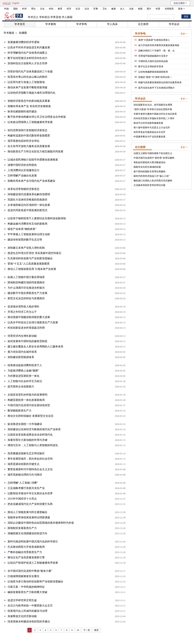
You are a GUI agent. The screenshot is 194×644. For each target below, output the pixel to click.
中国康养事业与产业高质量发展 (149, 137)
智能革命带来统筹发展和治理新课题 (29, 517)
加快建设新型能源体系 (21, 357)
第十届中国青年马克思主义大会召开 (152, 128)
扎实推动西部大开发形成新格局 (26, 547)
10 (78, 630)
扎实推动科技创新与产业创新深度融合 (30, 258)
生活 (78, 9)
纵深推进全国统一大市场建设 (25, 424)
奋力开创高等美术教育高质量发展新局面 (159, 45)
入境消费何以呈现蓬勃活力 (23, 170)
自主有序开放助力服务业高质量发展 (29, 146)
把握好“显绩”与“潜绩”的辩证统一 (155, 77)
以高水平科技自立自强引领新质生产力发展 (33, 322)
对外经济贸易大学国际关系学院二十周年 (154, 118)
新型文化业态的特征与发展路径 (26, 298)
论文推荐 (143, 24)
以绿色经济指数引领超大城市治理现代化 (31, 93)
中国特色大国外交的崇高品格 (153, 61)
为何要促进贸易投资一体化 (23, 376)
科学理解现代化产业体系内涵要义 (27, 53)
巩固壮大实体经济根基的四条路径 (27, 200)
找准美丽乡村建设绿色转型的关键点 (29, 622)
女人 (122, 9)
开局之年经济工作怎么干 (22, 312)
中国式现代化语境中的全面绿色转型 (29, 405)
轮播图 (23, 33)
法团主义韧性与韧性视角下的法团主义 (153, 153)
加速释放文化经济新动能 (22, 616)
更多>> (182, 9)
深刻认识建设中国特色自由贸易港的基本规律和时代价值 (41, 523)
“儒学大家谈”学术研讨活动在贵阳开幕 (153, 109)
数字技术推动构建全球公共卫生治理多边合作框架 (37, 117)
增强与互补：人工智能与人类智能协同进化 (33, 445)
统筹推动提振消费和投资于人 (25, 365)
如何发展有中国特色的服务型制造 (27, 341)
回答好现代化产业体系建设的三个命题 (30, 72)
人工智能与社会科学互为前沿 (25, 381)
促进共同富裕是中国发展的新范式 (27, 210)
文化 (42, 9)
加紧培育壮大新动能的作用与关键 (27, 440)
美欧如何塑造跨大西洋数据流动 (149, 162)
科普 (158, 9)
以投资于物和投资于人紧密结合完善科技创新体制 (37, 218)
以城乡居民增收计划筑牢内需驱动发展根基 (33, 160)
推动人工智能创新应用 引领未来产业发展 (32, 269)
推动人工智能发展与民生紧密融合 (27, 512)
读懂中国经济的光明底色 (22, 165)
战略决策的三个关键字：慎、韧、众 (156, 51)
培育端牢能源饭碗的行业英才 (153, 56)
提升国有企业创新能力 (21, 387)
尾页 (96, 630)
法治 (87, 9)
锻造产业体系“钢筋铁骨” (22, 229)
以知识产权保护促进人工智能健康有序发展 (33, 563)
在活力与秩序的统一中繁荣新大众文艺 (30, 606)
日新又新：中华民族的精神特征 (26, 587)
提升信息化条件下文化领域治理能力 (156, 88)
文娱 (131, 9)
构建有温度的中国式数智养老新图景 (29, 136)
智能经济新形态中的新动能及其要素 (29, 101)
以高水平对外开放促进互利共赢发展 (29, 47)
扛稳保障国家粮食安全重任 (23, 576)
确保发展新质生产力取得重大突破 (27, 592)
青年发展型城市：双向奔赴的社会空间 (30, 459)
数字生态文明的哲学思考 (151, 67)
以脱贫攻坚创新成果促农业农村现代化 (30, 435)
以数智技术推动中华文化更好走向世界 (30, 493)
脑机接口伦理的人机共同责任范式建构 (153, 181)
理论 (33, 9)
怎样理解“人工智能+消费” (23, 483)
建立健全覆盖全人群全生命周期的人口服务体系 (35, 347)
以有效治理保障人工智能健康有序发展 (30, 122)
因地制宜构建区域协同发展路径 (26, 282)
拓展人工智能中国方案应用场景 (26, 277)
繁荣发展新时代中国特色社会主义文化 (30, 469)
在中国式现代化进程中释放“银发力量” (30, 571)
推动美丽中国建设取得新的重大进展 (29, 317)
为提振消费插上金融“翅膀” (23, 371)
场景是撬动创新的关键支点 (23, 464)
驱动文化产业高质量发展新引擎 (26, 557)
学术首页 (20, 24)
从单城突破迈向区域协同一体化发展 (29, 205)
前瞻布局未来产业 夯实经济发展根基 (29, 106)
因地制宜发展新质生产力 (22, 528)
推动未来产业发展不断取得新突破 (27, 87)
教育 (60, 9)
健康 (113, 9)
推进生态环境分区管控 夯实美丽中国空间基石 (34, 253)
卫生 (105, 9)
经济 (69, 9)
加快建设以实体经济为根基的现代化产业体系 (34, 429)
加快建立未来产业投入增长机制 (26, 248)
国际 (16, 9)
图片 (149, 9)
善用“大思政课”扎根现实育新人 (154, 40)
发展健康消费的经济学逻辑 (23, 42)
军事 (96, 9)
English (16, 3)
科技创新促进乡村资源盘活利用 (26, 328)
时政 (7, 9)
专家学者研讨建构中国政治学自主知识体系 (155, 114)
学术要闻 (51, 24)
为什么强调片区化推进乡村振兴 (26, 288)
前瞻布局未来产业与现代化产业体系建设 (31, 181)
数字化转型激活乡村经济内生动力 (27, 58)
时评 (24, 9)
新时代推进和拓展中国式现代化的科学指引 (33, 542)
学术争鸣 (81, 24)
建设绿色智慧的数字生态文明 (25, 240)
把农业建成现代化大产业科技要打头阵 (30, 504)
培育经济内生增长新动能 (22, 336)
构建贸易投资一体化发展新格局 (26, 400)
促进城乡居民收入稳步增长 (23, 307)
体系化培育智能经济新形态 (23, 189)
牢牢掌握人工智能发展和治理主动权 (29, 234)
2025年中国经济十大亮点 (22, 499)
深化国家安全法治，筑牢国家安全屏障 (153, 105)
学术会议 (174, 24)
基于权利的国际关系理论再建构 (149, 172)
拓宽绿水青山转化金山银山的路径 (27, 77)
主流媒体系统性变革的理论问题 (149, 185)
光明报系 (169, 9)
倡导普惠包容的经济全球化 (23, 141)
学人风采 (112, 24)
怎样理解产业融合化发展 (22, 176)
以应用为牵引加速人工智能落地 (26, 82)
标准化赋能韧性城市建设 (22, 112)
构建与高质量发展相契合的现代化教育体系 (160, 82)
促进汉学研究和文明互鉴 (22, 600)
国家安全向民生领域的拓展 (147, 167)
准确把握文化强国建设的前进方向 (27, 533)
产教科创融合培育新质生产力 (25, 552)
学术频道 (9, 33)
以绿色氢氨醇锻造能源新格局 (153, 72)
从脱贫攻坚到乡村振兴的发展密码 (27, 395)
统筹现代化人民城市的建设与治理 (27, 611)
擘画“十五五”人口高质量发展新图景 (29, 264)
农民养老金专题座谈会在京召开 (149, 132)
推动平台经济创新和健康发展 (148, 123)
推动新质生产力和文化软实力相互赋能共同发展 (35, 152)
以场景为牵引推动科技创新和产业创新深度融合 (35, 582)
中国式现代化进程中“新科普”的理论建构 (154, 158)
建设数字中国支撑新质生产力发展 (27, 293)
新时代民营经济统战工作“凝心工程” (152, 176)
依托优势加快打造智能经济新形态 (27, 130)
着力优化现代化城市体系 (22, 352)
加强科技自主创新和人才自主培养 (27, 63)
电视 (140, 9)
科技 (51, 9)
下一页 (87, 630)
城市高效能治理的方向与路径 (25, 475)
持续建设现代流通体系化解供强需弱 (29, 194)
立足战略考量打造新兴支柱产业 (26, 488)
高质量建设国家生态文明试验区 (26, 453)
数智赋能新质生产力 (20, 411)
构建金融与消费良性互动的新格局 (27, 224)
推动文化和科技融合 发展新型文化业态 (31, 416)
